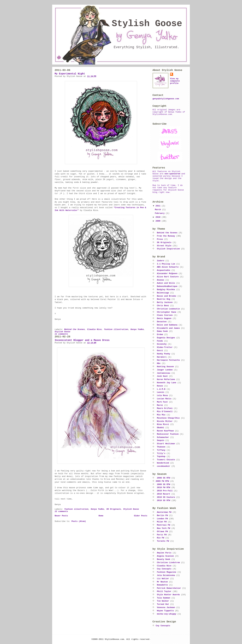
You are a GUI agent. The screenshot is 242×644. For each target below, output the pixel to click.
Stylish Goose (147, 24)
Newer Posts (61, 516)
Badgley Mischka (166, 290)
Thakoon (161, 447)
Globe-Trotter (165, 347)
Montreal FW (164, 525)
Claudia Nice (94, 329)
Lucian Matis (164, 399)
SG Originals (114, 509)
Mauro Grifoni (165, 408)
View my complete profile (175, 81)
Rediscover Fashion (168, 434)
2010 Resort (164, 494)
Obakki (161, 428)
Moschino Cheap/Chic (168, 418)
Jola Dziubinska (166, 575)
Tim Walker (163, 601)
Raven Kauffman (165, 431)
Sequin (161, 440)
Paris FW (162, 535)
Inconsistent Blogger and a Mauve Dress (82, 340)
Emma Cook (162, 331)
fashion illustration (116, 329)
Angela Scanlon (165, 556)
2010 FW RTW (164, 488)
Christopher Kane (167, 312)
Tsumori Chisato (166, 460)
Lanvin (161, 392)
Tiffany (161, 450)
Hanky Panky (164, 354)
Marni (160, 405)
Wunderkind (163, 463)
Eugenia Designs (166, 338)
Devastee (162, 322)
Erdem (160, 335)
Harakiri (162, 357)
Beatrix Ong (164, 299)
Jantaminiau (164, 373)
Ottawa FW (162, 532)
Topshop (161, 456)
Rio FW (161, 538)
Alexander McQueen (167, 274)
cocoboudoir (164, 466)
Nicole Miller (165, 421)
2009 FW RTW (162, 481)
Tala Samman (164, 598)
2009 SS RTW (164, 484)
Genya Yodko (137, 329)
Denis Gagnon (164, 318)
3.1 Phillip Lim (166, 264)
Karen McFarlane (166, 379)
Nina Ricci (163, 424)
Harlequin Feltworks (168, 360)
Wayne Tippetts (165, 611)
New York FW (164, 528)
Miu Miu (161, 415)
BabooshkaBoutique (167, 286)
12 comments (61, 511)
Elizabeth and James (168, 328)
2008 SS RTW (164, 478)
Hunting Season (165, 367)
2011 (159, 206)
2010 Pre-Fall (165, 491)
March (159, 210)
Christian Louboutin (168, 309)
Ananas (161, 280)
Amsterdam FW (164, 512)
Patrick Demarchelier (169, 588)
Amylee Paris (164, 553)
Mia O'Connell (165, 412)
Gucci (160, 351)
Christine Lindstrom (168, 563)
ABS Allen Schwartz (168, 267)
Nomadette (162, 585)
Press (160, 239)
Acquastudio (164, 270)
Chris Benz (163, 306)
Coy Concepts (164, 569)
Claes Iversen (165, 315)
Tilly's (161, 453)
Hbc (159, 363)
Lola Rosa (162, 395)
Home (101, 516)
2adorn (161, 261)
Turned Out (163, 604)
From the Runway (166, 236)
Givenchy (162, 344)
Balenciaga (163, 293)
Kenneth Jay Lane (167, 383)
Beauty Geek (164, 559)
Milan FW (162, 522)
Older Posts (141, 516)
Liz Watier (163, 579)
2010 (159, 217)
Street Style (164, 246)
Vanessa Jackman (166, 607)
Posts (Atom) (79, 521)
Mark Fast (162, 402)
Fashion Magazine (167, 572)
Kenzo (160, 386)
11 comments (61, 334)
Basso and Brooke (167, 296)
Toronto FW (163, 541)
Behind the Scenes (74, 329)
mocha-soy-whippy (167, 614)
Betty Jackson (165, 302)
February (160, 213)
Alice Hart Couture (168, 277)
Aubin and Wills (166, 283)
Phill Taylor (164, 591)
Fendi (160, 341)
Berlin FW (162, 515)
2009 (159, 221)
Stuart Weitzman (166, 444)
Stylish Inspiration (168, 249)
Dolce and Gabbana (167, 325)
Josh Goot (162, 376)
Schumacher (163, 437)
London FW (162, 519)
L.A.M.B (161, 389)
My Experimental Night (70, 74)
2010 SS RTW (164, 500)
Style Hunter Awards (168, 595)
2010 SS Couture (166, 497)
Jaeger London (165, 370)
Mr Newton (162, 582)
